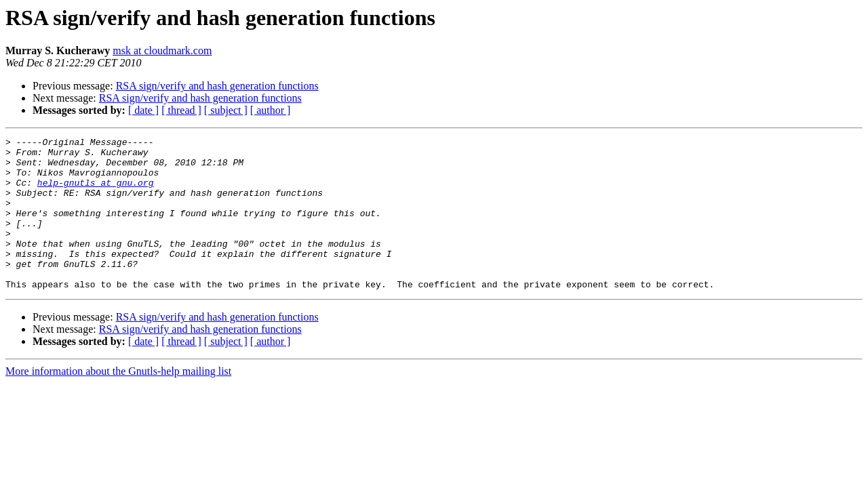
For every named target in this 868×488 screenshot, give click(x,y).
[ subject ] (226, 110)
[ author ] (271, 110)
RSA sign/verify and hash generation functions (217, 86)
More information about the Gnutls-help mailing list (118, 402)
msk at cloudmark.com (162, 50)
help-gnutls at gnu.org (96, 192)
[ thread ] (181, 110)
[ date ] (143, 110)
